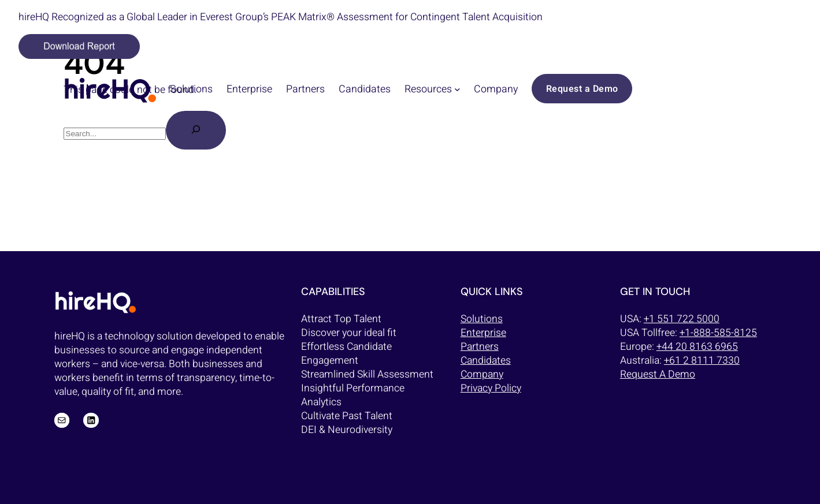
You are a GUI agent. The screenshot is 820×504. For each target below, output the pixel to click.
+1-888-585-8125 (718, 333)
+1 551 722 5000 (682, 319)
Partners (480, 347)
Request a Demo (582, 89)
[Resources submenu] (457, 89)
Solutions (482, 319)
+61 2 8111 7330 (702, 361)
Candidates (486, 361)
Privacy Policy (491, 388)
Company (482, 374)
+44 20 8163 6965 (697, 347)
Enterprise (483, 333)
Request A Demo (658, 374)
